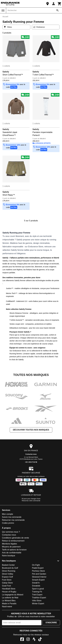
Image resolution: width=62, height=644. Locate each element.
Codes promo (8, 523)
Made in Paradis (9, 604)
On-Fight (36, 565)
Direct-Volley (8, 574)
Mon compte (7, 514)
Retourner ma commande (13, 520)
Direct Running (9, 571)
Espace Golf (7, 577)
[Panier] (60, 4)
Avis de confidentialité (12, 553)
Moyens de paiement (11, 547)
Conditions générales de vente (15, 538)
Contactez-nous (31, 454)
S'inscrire (51, 623)
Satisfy (6, 72)
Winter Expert (38, 604)
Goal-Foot (6, 586)
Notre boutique (9, 556)
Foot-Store (7, 580)
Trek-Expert (37, 595)
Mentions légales (9, 544)
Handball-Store (9, 589)
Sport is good (38, 589)
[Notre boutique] (48, 4)
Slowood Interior (39, 577)
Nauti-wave (7, 606)
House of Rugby (9, 592)
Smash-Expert (38, 580)
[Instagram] (28, 640)
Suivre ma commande (12, 517)
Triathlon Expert (39, 598)
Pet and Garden (39, 574)
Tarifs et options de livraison (14, 550)
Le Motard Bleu (9, 601)
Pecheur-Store (38, 571)
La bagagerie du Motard (13, 595)
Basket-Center (8, 565)
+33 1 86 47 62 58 (31, 462)
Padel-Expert (38, 568)
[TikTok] (40, 640)
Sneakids (36, 586)
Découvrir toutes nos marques (31, 430)
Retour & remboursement (13, 541)
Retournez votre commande (31, 501)
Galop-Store (7, 583)
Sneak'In (36, 583)
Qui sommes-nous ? (11, 532)
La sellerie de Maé (10, 598)
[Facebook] (22, 640)
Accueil (5, 17)
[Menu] (3, 11)
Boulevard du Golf (10, 568)
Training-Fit (37, 592)
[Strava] (34, 640)
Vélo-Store (37, 601)
